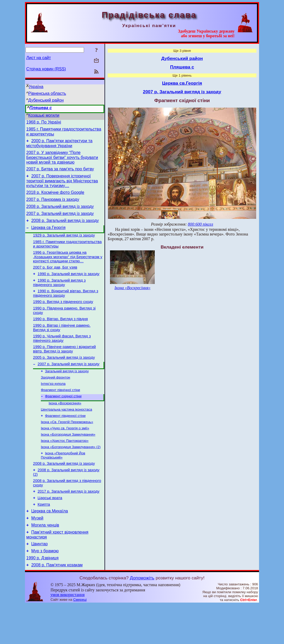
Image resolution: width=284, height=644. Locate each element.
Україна (36, 87)
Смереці (80, 639)
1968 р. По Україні (44, 123)
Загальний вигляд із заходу (67, 393)
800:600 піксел (200, 224)
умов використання (67, 634)
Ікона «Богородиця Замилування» (68, 461)
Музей (37, 553)
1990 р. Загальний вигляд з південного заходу (59, 297)
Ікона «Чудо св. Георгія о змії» (65, 454)
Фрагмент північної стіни (60, 413)
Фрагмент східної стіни (63, 420)
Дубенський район (46, 100)
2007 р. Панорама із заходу (53, 206)
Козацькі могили (44, 115)
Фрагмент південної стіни (65, 441)
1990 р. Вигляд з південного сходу (63, 317)
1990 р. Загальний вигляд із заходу (69, 287)
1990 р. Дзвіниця (42, 596)
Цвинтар (39, 581)
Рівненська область (47, 93)
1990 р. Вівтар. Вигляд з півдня (60, 336)
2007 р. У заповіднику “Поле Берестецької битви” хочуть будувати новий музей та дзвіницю (62, 160)
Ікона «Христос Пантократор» (65, 468)
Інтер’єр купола (53, 406)
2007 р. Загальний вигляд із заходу (60, 221)
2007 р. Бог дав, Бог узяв (55, 280)
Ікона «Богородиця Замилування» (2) (71, 475)
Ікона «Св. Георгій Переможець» (67, 448)
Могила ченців (45, 561)
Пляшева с (41, 108)
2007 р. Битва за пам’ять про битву (60, 173)
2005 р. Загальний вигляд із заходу (64, 378)
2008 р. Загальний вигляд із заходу (60, 213)
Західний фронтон (56, 400)
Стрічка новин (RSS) (46, 69)
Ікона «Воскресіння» (65, 427)
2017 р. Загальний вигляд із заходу (69, 523)
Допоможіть (142, 617)
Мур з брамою (45, 589)
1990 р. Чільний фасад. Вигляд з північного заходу (62, 357)
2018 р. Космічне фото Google (55, 198)
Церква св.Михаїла (50, 545)
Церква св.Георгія (48, 237)
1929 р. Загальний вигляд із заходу (64, 245)
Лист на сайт (39, 58)
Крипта (44, 537)
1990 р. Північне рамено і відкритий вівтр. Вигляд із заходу (64, 369)
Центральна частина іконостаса (66, 434)
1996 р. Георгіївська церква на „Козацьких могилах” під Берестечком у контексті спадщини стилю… (68, 268)
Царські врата (50, 530)
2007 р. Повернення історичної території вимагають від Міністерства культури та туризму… (62, 185)
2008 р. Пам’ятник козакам (57, 604)
